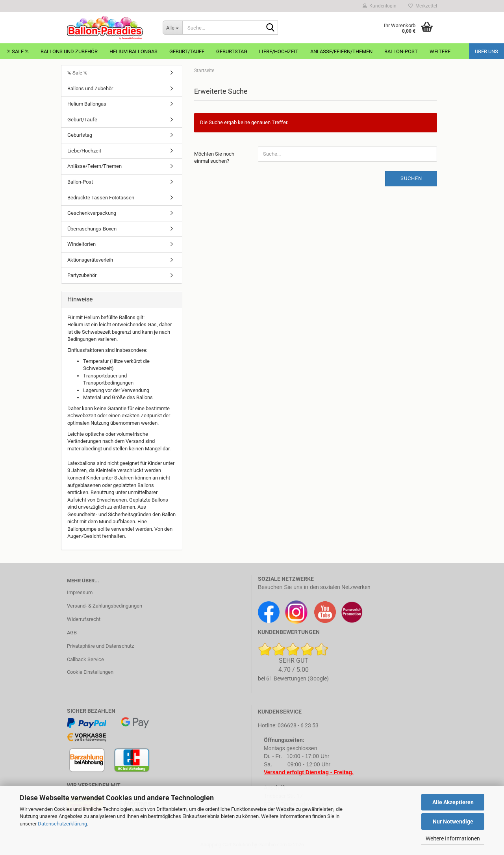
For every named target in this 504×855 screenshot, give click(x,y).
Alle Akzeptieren (453, 802)
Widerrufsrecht (84, 619)
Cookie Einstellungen (90, 672)
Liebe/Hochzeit (279, 51)
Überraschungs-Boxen (92, 229)
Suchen (411, 178)
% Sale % (18, 51)
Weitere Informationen (453, 838)
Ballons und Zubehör (69, 51)
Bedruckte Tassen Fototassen (101, 198)
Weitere (440, 51)
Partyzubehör (82, 275)
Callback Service (85, 659)
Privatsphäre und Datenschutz (100, 646)
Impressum (80, 592)
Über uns (486, 51)
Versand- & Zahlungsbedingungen (105, 606)
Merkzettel (423, 6)
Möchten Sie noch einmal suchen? (214, 158)
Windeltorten (82, 244)
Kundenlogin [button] (380, 6)
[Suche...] (172, 28)
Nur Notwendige (453, 822)
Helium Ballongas (133, 51)
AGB (72, 633)
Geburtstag (232, 51)
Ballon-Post (401, 51)
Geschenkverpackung (92, 213)
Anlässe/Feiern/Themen (341, 51)
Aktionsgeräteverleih (90, 260)
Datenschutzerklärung (62, 824)
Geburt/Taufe (187, 51)
